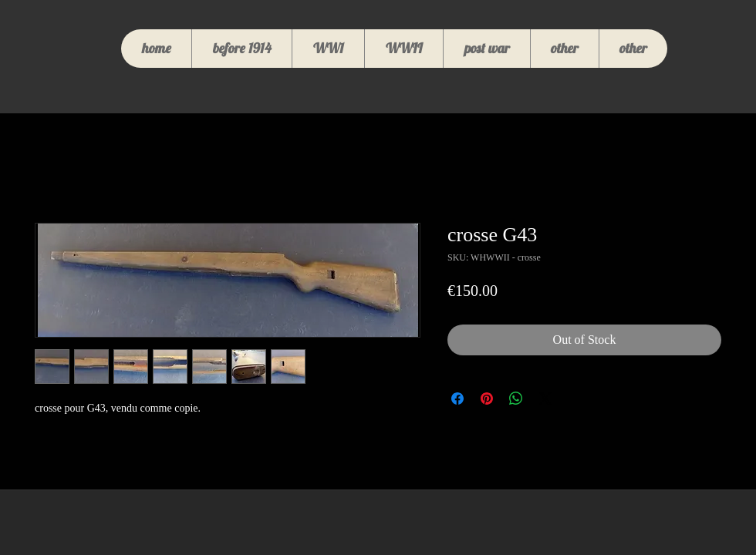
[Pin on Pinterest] (487, 399)
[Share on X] (545, 399)
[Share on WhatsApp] (516, 399)
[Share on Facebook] (457, 399)
